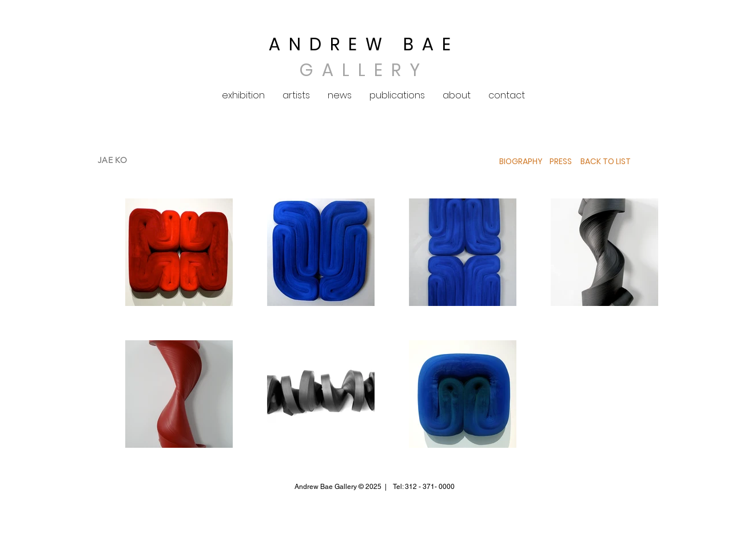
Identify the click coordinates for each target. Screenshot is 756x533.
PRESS (560, 161)
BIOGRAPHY (521, 161)
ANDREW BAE (364, 45)
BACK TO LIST (606, 161)
